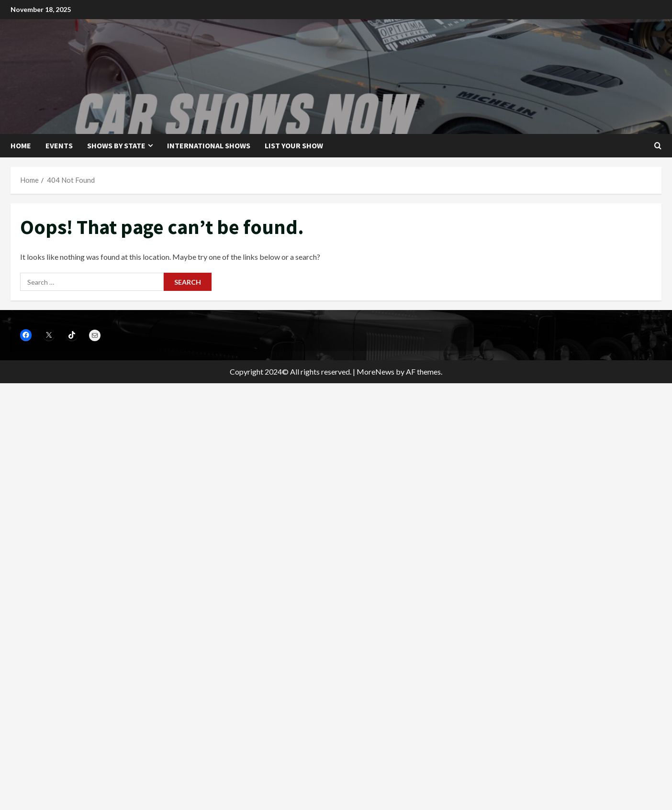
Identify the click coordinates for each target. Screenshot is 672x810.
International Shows (209, 145)
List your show (294, 145)
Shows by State (116, 145)
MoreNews (375, 372)
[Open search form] (658, 146)
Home (21, 145)
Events (59, 145)
